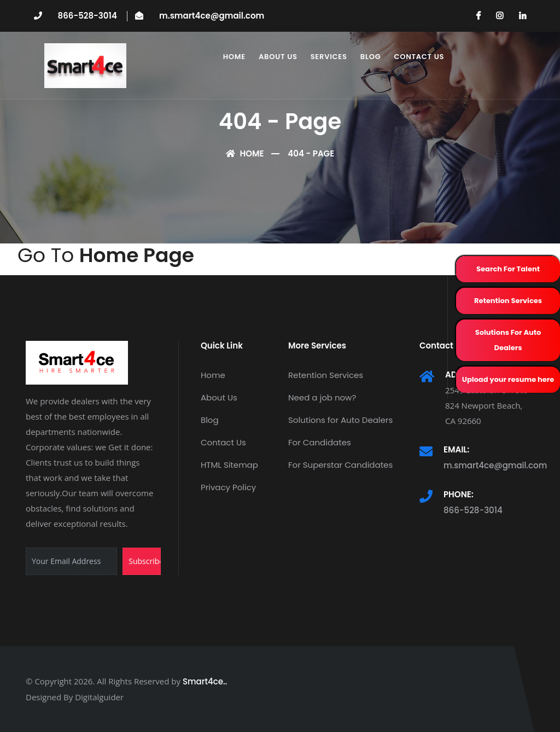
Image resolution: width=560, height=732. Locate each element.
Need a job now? (322, 397)
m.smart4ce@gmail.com (212, 16)
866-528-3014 (87, 16)
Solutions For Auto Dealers (508, 340)
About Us (278, 57)
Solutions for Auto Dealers (340, 420)
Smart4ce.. (205, 681)
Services (329, 57)
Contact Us (419, 57)
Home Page (137, 255)
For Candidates (320, 442)
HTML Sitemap (229, 465)
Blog (371, 57)
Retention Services (508, 301)
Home (234, 57)
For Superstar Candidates (340, 465)
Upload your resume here (508, 379)
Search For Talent (508, 269)
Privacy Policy (228, 487)
